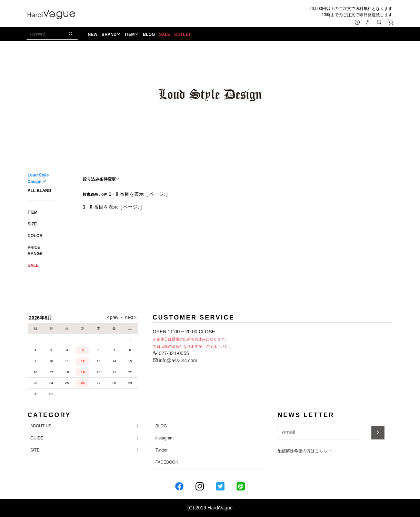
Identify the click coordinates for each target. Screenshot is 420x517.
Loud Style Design (38, 178)
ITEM (131, 35)
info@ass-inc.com (175, 361)
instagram (165, 438)
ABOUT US (41, 426)
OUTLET (183, 35)
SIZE (32, 224)
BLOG (149, 35)
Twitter (162, 450)
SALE (165, 35)
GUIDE (37, 438)
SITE (35, 450)
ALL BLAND (39, 191)
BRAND (109, 35)
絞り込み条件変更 (101, 179)
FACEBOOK (167, 462)
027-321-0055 (171, 353)
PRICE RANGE (35, 251)
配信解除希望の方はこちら (305, 451)
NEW (93, 35)
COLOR (35, 236)
